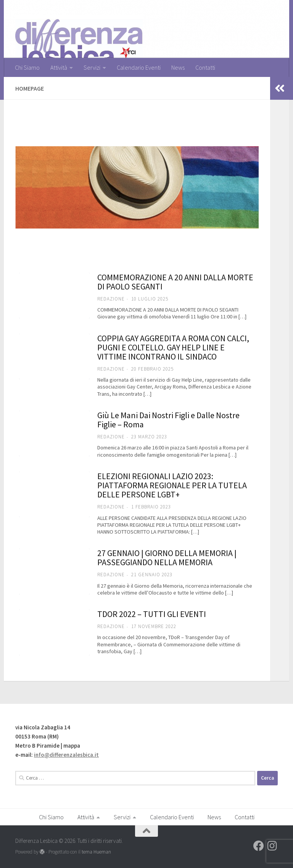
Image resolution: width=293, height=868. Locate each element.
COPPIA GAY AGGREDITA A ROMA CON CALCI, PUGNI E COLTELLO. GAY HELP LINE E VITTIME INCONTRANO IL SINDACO (173, 347)
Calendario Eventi (139, 67)
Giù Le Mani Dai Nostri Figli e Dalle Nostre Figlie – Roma (168, 420)
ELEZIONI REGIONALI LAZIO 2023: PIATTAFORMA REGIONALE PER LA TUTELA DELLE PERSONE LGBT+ (172, 485)
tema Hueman (96, 852)
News (178, 67)
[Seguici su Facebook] (259, 846)
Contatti (205, 67)
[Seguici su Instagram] (272, 846)
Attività (59, 67)
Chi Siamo (27, 67)
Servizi (92, 67)
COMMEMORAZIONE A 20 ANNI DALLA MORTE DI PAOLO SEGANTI (175, 282)
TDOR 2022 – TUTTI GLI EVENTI (152, 614)
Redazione (111, 299)
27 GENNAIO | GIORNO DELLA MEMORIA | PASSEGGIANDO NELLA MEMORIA (167, 558)
